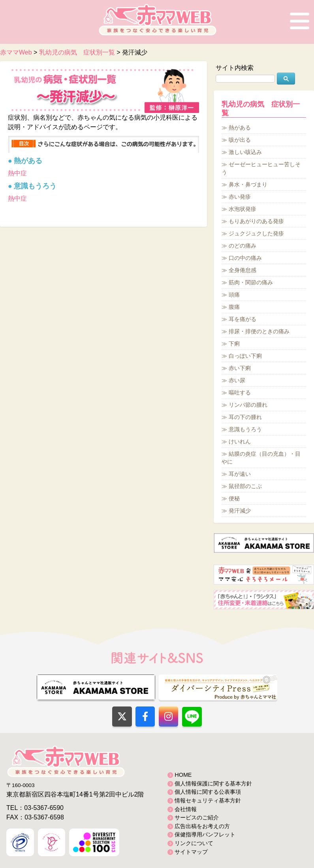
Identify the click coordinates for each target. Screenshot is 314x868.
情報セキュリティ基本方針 (208, 800)
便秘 (234, 498)
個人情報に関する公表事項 (208, 792)
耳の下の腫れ (245, 417)
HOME (183, 775)
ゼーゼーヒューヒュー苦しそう (261, 168)
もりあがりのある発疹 (256, 221)
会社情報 (186, 809)
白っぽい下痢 (245, 356)
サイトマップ (191, 852)
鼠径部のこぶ (245, 486)
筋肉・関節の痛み (251, 282)
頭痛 (234, 295)
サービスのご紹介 (197, 817)
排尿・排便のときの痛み (259, 331)
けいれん (240, 442)
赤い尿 (237, 380)
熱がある (240, 128)
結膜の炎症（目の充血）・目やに (261, 458)
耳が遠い (240, 474)
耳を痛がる (243, 319)
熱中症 (17, 173)
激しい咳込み (245, 152)
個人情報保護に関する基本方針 (213, 783)
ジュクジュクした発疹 (256, 233)
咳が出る (240, 140)
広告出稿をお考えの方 (202, 826)
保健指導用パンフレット (205, 834)
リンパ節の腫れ (248, 405)
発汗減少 (240, 511)
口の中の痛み (245, 258)
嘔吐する (240, 393)
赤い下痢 (240, 368)
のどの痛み (243, 246)
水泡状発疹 (243, 209)
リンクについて (194, 843)
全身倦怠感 (243, 270)
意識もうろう (245, 429)
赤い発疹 (240, 197)
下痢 (234, 344)
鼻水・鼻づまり (248, 184)
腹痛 (234, 307)
